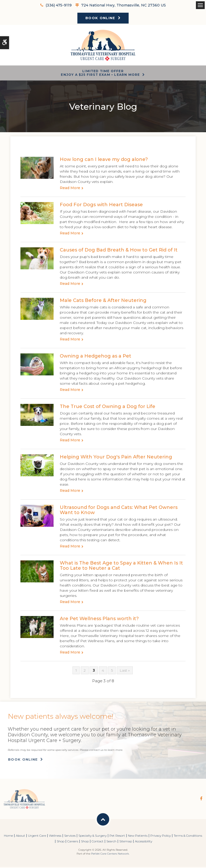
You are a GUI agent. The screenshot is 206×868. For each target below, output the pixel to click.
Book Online (100, 18)
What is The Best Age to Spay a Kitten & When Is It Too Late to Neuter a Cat (121, 567)
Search (111, 842)
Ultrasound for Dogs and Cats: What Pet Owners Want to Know (119, 511)
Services (70, 837)
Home (8, 837)
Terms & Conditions (188, 837)
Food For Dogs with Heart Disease (101, 206)
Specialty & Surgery (93, 837)
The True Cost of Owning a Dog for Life (108, 407)
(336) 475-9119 (59, 5)
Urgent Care (37, 837)
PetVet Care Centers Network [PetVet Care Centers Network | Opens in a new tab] (110, 855)
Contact (98, 842)
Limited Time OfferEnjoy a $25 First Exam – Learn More (100, 74)
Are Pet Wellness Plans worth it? (99, 620)
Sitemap (126, 842)
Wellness (55, 837)
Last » (125, 671)
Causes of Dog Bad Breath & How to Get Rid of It (119, 251)
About (20, 837)
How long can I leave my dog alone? (104, 160)
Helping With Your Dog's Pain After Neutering (116, 458)
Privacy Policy (161, 837)
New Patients (138, 837)
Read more (70, 189)
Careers (73, 842)
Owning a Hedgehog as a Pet (95, 357)
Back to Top (103, 820)
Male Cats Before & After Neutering (103, 301)
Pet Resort (117, 837)
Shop (61, 842)
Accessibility (144, 842)
